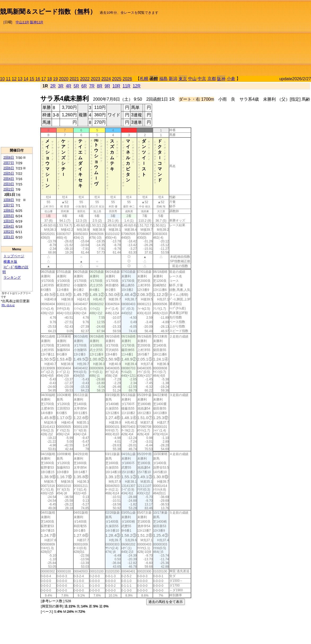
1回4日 (9, 226)
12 (14, 79)
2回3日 (9, 184)
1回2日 (9, 232)
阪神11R (37, 22)
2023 (96, 79)
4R (68, 86)
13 (20, 79)
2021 (74, 79)
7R (92, 86)
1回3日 (9, 221)
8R (100, 86)
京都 (212, 79)
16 (38, 79)
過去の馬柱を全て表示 (166, 602)
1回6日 (9, 210)
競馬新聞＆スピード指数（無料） (48, 12)
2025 (117, 79)
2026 (127, 79)
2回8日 (9, 157)
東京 (183, 79)
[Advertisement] (255, 39)
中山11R (22, 22)
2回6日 (9, 168)
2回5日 (9, 173)
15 (32, 79)
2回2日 (9, 189)
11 (8, 79)
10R (116, 86)
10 (2, 79)
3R (61, 86)
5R (76, 86)
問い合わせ (8, 305)
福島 (163, 79)
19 (55, 79)
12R (137, 86)
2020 (64, 79)
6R (84, 86)
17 (44, 79)
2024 (106, 79)
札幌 (144, 79)
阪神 (221, 79)
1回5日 (9, 216)
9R (107, 86)
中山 (192, 79)
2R (53, 86)
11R (126, 86)
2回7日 (9, 163)
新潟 (173, 79)
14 (26, 79)
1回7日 (9, 205)
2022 (85, 79)
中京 (202, 79)
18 (50, 79)
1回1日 (9, 237)
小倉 (231, 79)
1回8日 (9, 200)
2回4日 (9, 179)
